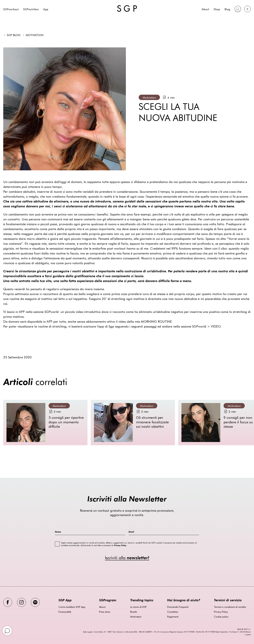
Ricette (134, 612)
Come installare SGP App (72, 607)
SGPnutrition (31, 9)
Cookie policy (221, 617)
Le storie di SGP (138, 607)
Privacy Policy (221, 612)
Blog (227, 9)
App (46, 9)
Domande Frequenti (178, 607)
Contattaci (173, 612)
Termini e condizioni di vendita (230, 607)
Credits (248, 635)
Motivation (35, 35)
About (205, 9)
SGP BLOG (14, 35)
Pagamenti (173, 617)
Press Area (105, 612)
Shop (217, 9)
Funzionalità (65, 612)
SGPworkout (11, 9)
